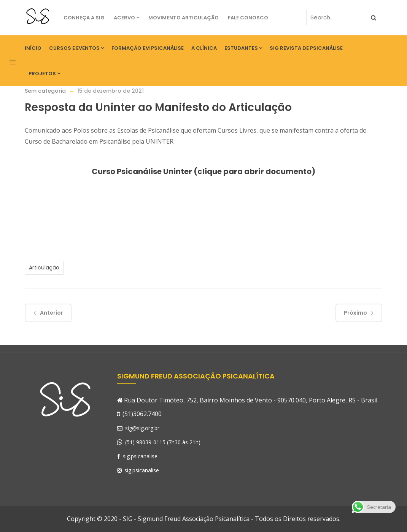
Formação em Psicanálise (148, 48)
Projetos (44, 74)
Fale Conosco (248, 18)
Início (33, 48)
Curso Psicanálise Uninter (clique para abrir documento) (203, 171)
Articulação (44, 268)
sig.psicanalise (137, 456)
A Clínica (204, 48)
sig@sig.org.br (138, 428)
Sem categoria (45, 91)
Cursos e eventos (76, 48)
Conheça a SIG (84, 18)
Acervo (126, 18)
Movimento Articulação (184, 18)
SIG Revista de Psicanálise (306, 48)
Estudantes (243, 48)
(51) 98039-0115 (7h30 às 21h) (163, 442)
